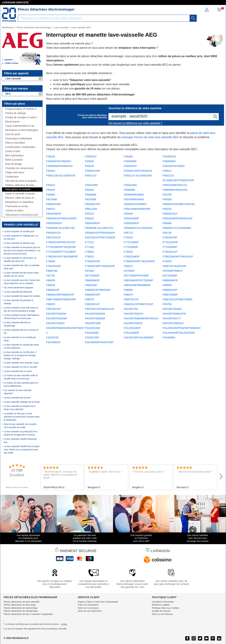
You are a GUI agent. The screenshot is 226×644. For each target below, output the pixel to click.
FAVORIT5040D (172, 309)
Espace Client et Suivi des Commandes (98, 602)
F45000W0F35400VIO (59, 166)
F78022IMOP (132, 256)
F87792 (51, 276)
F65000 (167, 199)
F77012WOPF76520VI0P (61, 247)
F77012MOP (131, 242)
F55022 (51, 185)
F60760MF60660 (134, 199)
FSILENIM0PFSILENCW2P (179, 333)
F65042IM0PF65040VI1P (178, 218)
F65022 (89, 214)
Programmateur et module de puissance (21, 109)
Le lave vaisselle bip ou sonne (18, 371)
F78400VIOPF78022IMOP (139, 261)
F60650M (129, 190)
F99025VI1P (92, 304)
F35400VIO (169, 156)
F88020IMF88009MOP (137, 285)
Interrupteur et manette (18, 189)
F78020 (128, 252)
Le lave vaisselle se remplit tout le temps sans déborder (20, 408)
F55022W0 (130, 185)
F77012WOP (170, 242)
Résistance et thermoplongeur (22, 130)
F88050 (167, 285)
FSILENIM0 (92, 333)
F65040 (128, 214)
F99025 (51, 304)
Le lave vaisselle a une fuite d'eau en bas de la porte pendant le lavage (21, 309)
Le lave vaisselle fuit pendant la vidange (18, 302)
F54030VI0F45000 (174, 166)
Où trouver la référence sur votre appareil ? (135, 123)
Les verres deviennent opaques (18, 288)
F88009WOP (170, 280)
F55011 (167, 171)
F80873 (128, 266)
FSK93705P (92, 337)
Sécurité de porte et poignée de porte (21, 181)
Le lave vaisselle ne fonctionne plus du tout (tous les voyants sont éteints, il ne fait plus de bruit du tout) (22, 251)
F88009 (51, 280)
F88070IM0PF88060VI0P (61, 299)
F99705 (167, 304)
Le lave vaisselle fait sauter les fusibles (22, 296)
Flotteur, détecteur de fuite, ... (21, 185)
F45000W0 (169, 161)
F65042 (89, 218)
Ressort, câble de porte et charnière (19, 198)
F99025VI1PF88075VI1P (139, 304)
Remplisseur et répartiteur (20, 202)
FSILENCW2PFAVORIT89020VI (182, 328)
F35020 (51, 156)
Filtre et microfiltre (15, 143)
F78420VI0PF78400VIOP (100, 266)
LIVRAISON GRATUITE (15, 2)
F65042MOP (92, 223)
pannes (9, 60)
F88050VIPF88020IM (98, 290)
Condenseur (12, 177)
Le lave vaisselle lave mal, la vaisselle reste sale (21, 267)
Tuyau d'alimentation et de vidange (20, 126)
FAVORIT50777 (172, 318)
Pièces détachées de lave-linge (20, 605)
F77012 (89, 242)
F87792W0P (170, 276)
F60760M (90, 199)
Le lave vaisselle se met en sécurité (20, 367)
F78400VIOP (93, 261)
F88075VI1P (131, 299)
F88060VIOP (93, 295)
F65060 (167, 223)
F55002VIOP (93, 171)
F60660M (90, 195)
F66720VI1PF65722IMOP (100, 237)
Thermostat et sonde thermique (17, 206)
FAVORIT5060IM (95, 318)
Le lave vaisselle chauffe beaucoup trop (20, 441)
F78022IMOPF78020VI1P (178, 256)
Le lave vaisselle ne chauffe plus (19, 231)
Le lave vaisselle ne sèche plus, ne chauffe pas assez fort (20, 260)
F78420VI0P (53, 266)
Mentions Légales (161, 605)
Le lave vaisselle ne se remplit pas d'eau (20, 339)
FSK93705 (52, 337)
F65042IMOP (54, 223)
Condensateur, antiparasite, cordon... (20, 147)
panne (95, 133)
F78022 (89, 256)
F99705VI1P (53, 309)
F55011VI (91, 175)
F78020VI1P (170, 252)
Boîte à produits (14, 160)
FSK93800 (169, 337)
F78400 (51, 261)
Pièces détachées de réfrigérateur (21, 611)
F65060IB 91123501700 (60, 228)
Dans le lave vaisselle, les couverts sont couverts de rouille (20, 426)
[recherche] (193, 18)
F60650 (89, 190)
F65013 (51, 209)
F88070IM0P (170, 295)
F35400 (128, 156)
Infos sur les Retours (162, 614)
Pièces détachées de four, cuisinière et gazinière (28, 614)
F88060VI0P (170, 290)
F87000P (129, 271)
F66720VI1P (53, 237)
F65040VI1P (170, 214)
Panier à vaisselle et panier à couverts (21, 194)
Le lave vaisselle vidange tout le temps (22, 402)
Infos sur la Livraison (88, 608)
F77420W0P (170, 247)
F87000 (89, 271)
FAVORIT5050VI (134, 314)
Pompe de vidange (16, 113)
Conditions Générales (163, 602)
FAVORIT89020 (133, 323)
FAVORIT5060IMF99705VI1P (141, 318)
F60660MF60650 (134, 195)
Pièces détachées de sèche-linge (21, 608)
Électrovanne (13, 122)
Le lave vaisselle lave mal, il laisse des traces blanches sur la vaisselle (22, 282)
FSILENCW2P (132, 328)
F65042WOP (131, 223)
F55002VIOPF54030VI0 (138, 171)
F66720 (167, 233)
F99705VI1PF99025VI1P (100, 309)
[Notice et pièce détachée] (9, 15)
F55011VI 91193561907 (138, 175)
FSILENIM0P (132, 333)
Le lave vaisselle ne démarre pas (19, 243)
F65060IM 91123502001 (138, 228)
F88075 (89, 299)
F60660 (51, 195)
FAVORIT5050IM (56, 314)
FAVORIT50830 (55, 323)
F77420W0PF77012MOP (61, 252)
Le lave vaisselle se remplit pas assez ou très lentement (21, 346)
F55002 (51, 171)
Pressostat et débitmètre (19, 139)
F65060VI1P (53, 233)
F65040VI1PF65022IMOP (61, 218)
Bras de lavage (14, 164)
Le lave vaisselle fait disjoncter (18, 292)
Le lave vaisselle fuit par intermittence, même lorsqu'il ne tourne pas (22, 317)
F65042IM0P (131, 218)
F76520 (128, 237)
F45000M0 (130, 161)
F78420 (167, 261)
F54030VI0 (130, 166)
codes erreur (12, 63)
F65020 (167, 209)
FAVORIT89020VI (173, 323)
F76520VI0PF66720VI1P (61, 242)
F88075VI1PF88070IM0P (178, 299)
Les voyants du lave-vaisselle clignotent (17, 392)
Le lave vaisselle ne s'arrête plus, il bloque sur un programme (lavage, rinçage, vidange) (20, 355)
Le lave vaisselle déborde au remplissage (17, 324)
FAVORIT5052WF (57, 318)
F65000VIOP (93, 204)
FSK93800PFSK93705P (99, 342)
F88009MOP (92, 280)
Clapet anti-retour (15, 172)
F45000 (89, 161)
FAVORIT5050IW (95, 314)
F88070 (128, 295)
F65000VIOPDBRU (135, 204)
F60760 (167, 195)
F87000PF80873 (173, 271)
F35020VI (91, 156)
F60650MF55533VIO (175, 190)
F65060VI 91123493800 (177, 228)
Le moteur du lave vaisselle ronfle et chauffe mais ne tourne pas (21, 377)
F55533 (51, 190)
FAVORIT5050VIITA (174, 314)
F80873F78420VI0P (174, 266)
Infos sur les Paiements (90, 611)
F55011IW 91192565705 (61, 175)
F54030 (89, 166)
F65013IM (91, 209)
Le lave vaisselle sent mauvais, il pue (21, 363)
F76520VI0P (170, 237)
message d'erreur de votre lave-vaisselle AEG (150, 137)
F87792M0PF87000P (136, 276)
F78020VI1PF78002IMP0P (62, 256)
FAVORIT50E (93, 323)
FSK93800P (53, 342)
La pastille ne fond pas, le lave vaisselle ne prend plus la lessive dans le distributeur (22, 417)
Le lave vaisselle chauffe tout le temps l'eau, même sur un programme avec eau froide (22, 450)
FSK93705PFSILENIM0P (139, 337)
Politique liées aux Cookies (166, 608)
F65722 (128, 233)
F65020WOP (54, 214)
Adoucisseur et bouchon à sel (22, 215)
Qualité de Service (161, 611)
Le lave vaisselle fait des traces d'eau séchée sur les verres (21, 274)
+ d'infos (64, 624)
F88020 (51, 285)
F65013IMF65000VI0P (137, 209)
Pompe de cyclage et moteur (21, 117)
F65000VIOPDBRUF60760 (179, 204)
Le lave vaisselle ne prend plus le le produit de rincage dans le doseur (20, 433)
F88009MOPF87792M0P (139, 280)
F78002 (89, 252)
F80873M (52, 271)
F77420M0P (131, 247)
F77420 (89, 247)
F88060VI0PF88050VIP (60, 295)
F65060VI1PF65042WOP (100, 233)
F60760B (51, 199)
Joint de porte (13, 134)
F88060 (128, 290)
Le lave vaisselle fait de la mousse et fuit (21, 332)
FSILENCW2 (93, 328)
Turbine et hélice (14, 211)
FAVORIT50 (131, 309)
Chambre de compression (19, 168)
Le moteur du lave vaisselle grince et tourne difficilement (21, 384)
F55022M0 (91, 185)
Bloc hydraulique (14, 156)
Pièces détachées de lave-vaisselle (22, 602)
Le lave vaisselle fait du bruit (17, 398)
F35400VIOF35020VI (59, 161)
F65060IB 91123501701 (99, 228)
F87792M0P (92, 276)
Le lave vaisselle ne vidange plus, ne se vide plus (21, 237)
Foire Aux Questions (88, 605)
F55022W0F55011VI (175, 185)
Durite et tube (13, 151)
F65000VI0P (53, 204)
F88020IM (91, 285)
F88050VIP (53, 290)
